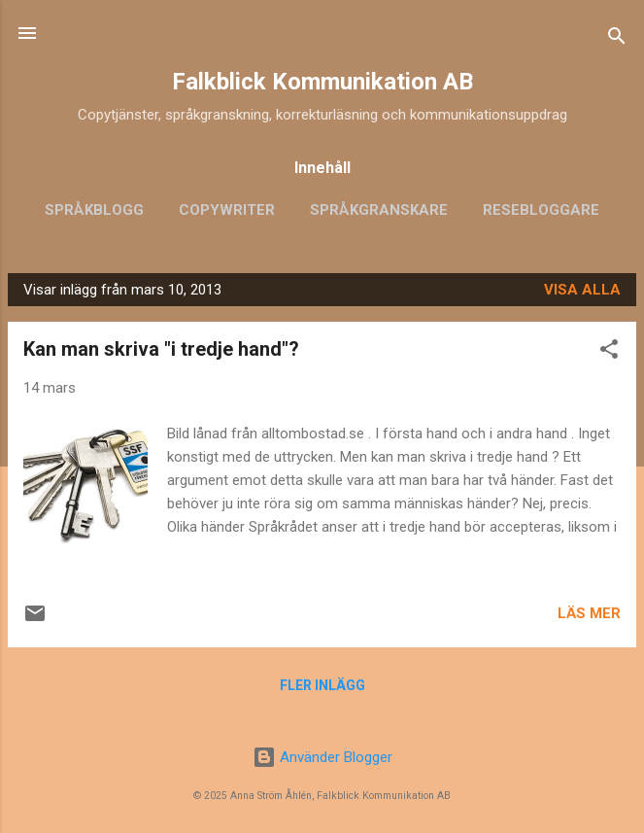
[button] (609, 352)
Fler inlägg (322, 685)
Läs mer (589, 613)
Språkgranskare (379, 210)
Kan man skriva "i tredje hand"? (161, 349)
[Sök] (617, 39)
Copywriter (227, 210)
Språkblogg (94, 210)
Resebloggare (541, 210)
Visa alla (582, 290)
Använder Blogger (322, 757)
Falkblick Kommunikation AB (322, 82)
